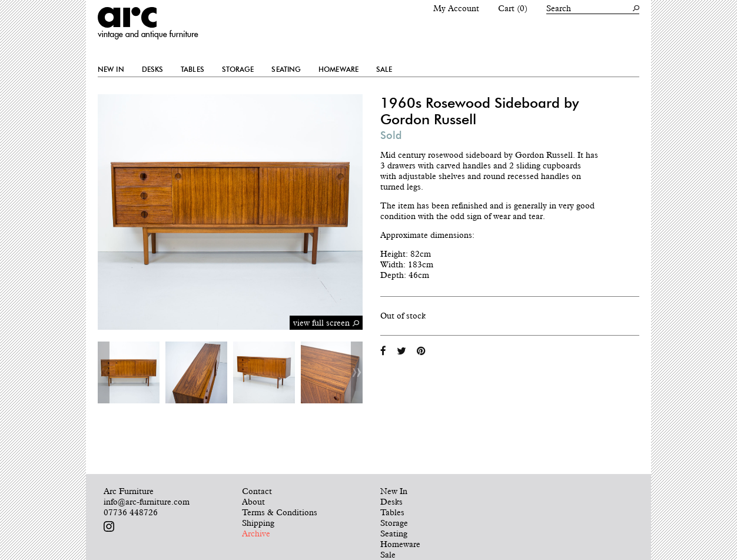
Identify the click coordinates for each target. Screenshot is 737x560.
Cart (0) (513, 8)
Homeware (338, 69)
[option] (129, 372)
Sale (384, 69)
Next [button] (357, 372)
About (253, 502)
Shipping (258, 523)
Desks (153, 69)
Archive (256, 534)
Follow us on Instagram (109, 526)
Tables (192, 69)
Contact (257, 491)
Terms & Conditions (280, 512)
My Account (456, 8)
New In (111, 69)
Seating (286, 69)
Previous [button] (104, 372)
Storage (238, 69)
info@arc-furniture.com (147, 502)
